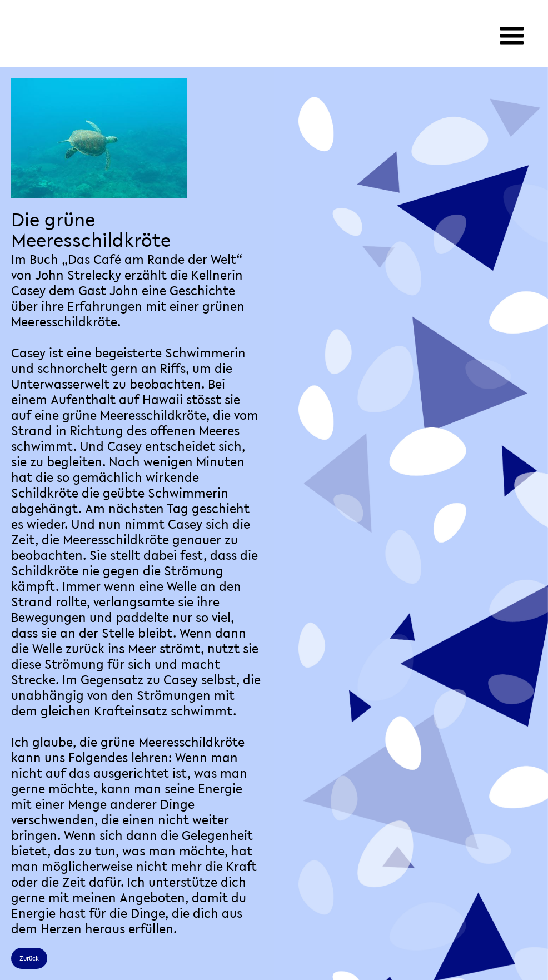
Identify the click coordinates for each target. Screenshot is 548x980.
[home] (127, 17)
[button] (512, 36)
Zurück (29, 958)
